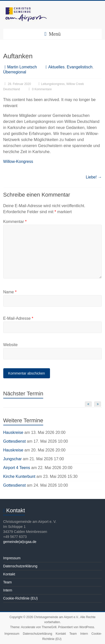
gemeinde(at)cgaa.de (20, 542)
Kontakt (9, 574)
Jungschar (13, 459)
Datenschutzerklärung (20, 566)
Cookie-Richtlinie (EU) (21, 598)
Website (11, 345)
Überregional (15, 72)
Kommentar (15, 222)
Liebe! (94, 177)
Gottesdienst (15, 441)
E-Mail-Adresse (18, 318)
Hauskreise (13, 432)
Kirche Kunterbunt (19, 476)
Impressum (12, 558)
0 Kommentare (40, 89)
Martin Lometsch (22, 67)
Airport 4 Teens (17, 468)
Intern (8, 590)
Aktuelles (56, 67)
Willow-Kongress (18, 162)
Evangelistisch (80, 67)
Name (10, 292)
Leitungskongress (53, 84)
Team (8, 582)
